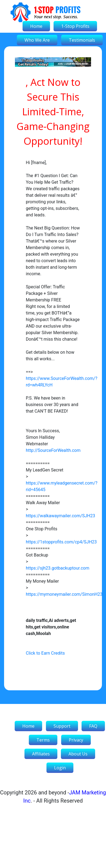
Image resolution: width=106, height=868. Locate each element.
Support (62, 726)
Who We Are (37, 40)
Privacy (76, 740)
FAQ (93, 726)
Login (60, 768)
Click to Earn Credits (45, 653)
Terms (43, 740)
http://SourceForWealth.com (53, 450)
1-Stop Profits (75, 26)
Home (36, 26)
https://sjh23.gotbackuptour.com (58, 568)
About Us (78, 754)
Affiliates (41, 754)
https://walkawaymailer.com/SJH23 (60, 516)
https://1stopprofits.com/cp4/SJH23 (61, 542)
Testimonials (82, 40)
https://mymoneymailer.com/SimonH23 (64, 594)
